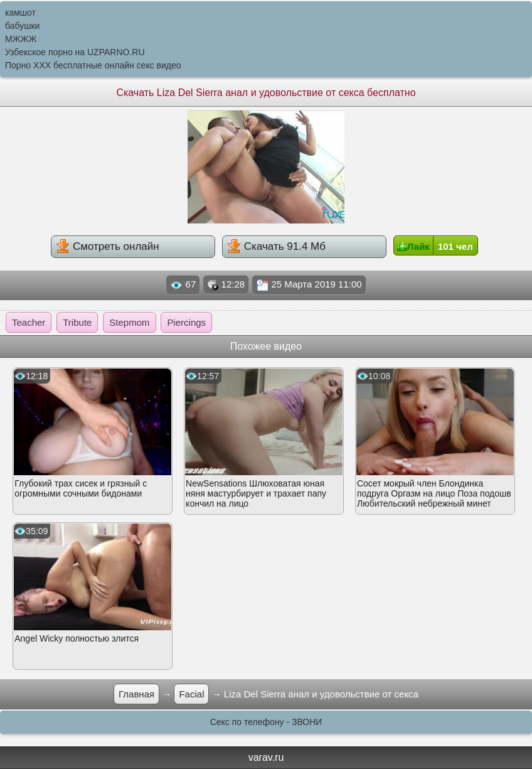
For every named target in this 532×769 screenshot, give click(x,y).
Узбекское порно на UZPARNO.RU (75, 52)
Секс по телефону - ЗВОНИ (266, 722)
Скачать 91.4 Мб (276, 246)
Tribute (77, 322)
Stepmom (129, 322)
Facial (191, 694)
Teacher (29, 322)
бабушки (22, 26)
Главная (136, 694)
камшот (20, 13)
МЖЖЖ (21, 39)
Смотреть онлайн (107, 246)
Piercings (186, 322)
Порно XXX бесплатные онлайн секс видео (93, 65)
